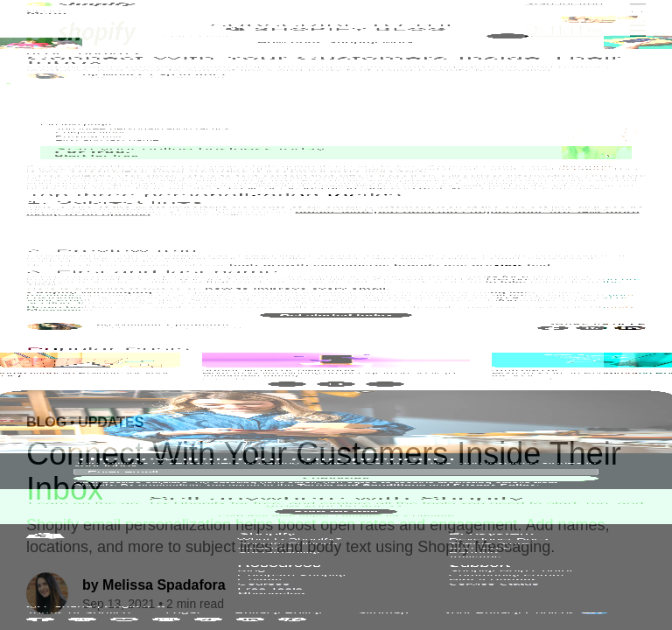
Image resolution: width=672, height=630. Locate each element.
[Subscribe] (507, 283)
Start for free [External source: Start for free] (564, 30)
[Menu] (638, 31)
